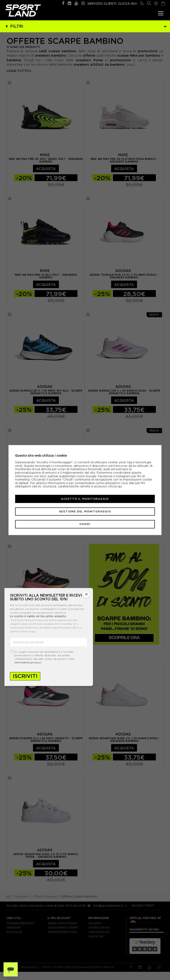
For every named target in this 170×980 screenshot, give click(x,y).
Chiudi (85, 524)
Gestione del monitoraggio (85, 511)
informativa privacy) (28, 663)
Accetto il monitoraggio (85, 499)
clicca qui (115, 486)
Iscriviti (25, 676)
